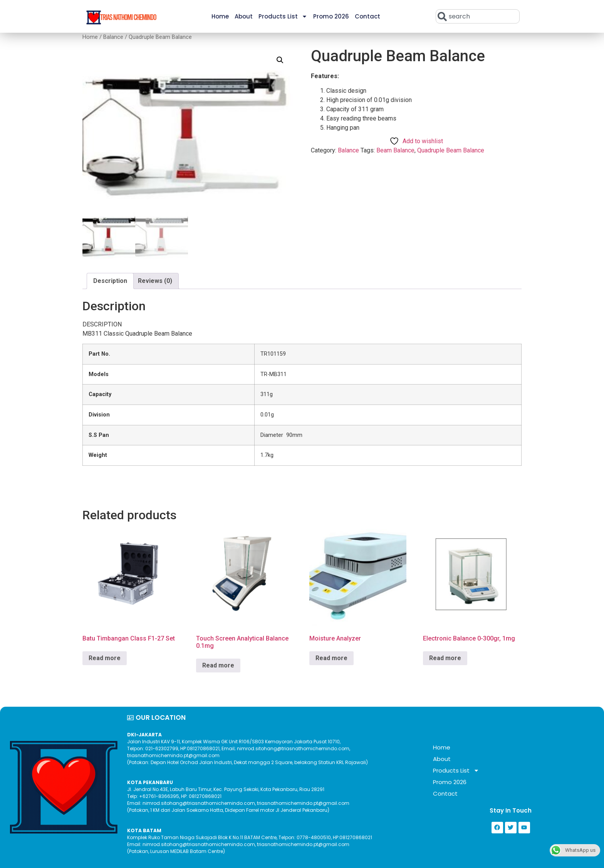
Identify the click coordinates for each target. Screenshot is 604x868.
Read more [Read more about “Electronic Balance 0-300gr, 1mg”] (445, 658)
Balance (113, 37)
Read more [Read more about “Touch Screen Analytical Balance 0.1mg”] (218, 665)
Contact (367, 16)
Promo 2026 (331, 16)
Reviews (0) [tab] (155, 281)
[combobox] (478, 16)
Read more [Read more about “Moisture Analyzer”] (331, 658)
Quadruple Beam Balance (451, 150)
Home (220, 16)
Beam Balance (395, 150)
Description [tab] (110, 281)
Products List (283, 16)
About (244, 16)
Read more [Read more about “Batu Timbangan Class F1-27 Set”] (105, 658)
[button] (280, 60)
